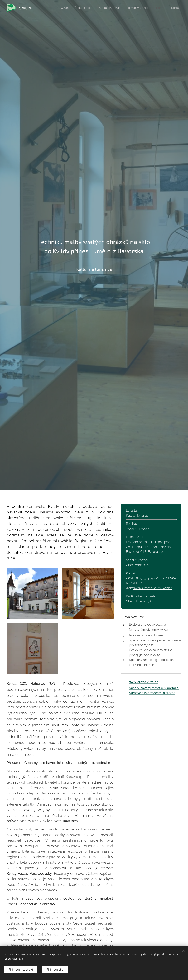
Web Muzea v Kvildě (144, 682)
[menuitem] (61, 8)
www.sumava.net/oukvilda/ (153, 588)
